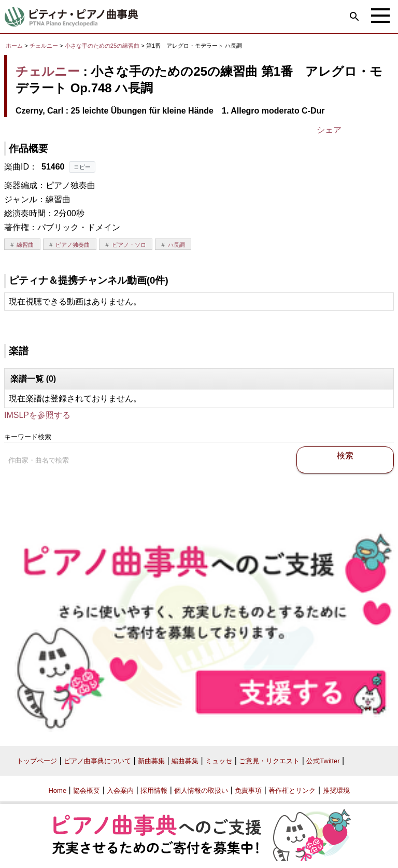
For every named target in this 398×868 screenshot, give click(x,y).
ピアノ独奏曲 (73, 245)
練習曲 (25, 245)
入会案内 (120, 790)
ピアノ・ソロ (129, 245)
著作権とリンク (292, 790)
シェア (329, 130)
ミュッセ (219, 761)
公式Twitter (323, 761)
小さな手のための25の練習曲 (103, 46)
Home (57, 790)
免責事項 (248, 790)
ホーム (14, 46)
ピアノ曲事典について (97, 761)
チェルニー (44, 46)
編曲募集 (185, 761)
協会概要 (87, 790)
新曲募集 (151, 761)
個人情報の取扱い (201, 790)
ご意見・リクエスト (269, 761)
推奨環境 (336, 790)
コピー (82, 167)
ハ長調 (176, 245)
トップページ (37, 761)
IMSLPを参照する (37, 415)
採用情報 (154, 790)
